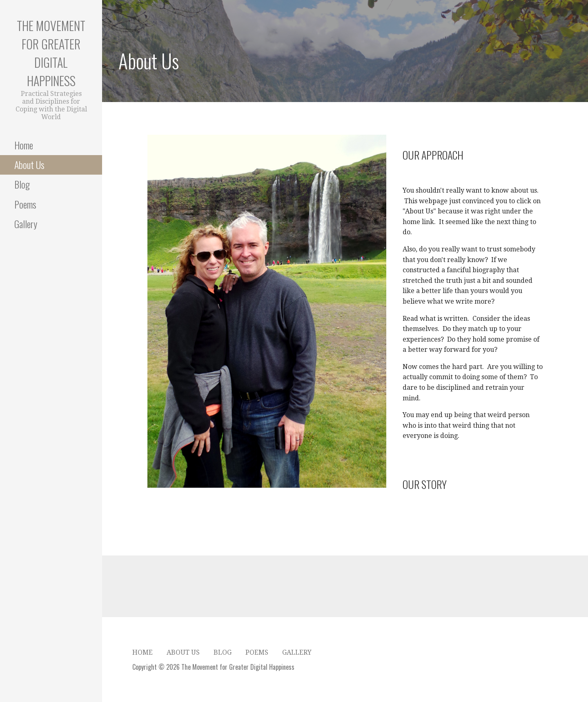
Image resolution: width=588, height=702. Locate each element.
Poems (25, 204)
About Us (29, 164)
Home (24, 145)
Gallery (26, 224)
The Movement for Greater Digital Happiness (51, 53)
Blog (22, 184)
